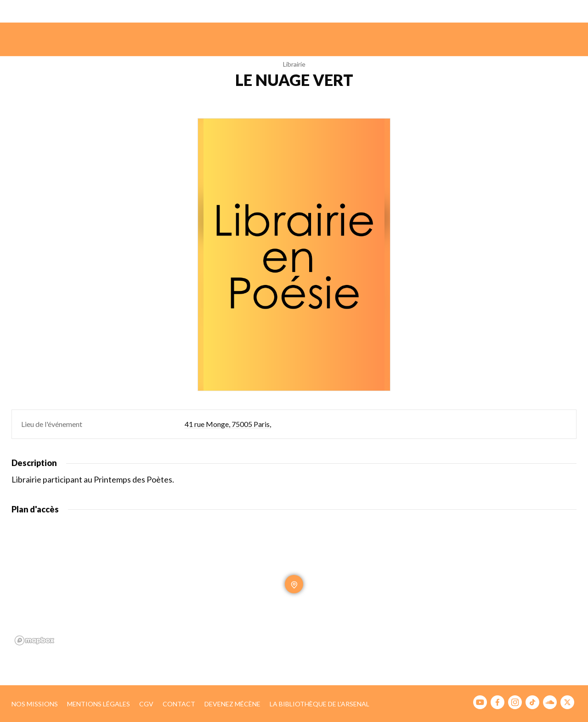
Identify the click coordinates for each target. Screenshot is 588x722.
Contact (179, 704)
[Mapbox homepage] (34, 640)
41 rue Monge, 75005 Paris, (228, 424)
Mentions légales (99, 704)
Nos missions (35, 704)
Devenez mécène (232, 704)
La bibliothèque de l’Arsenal (319, 704)
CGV (146, 704)
